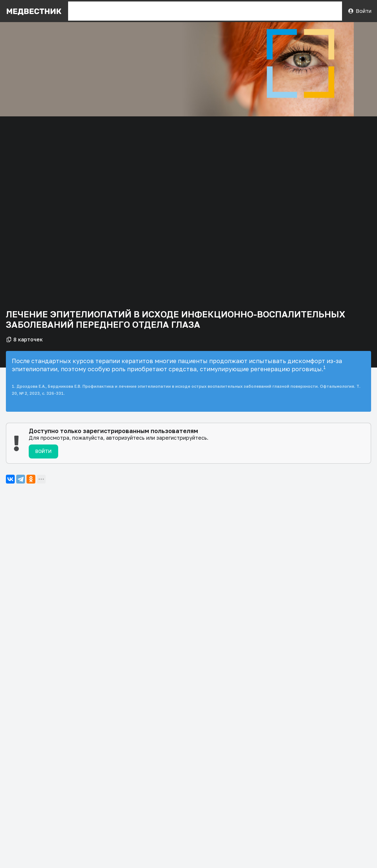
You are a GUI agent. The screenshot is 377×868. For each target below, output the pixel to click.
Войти (360, 11)
